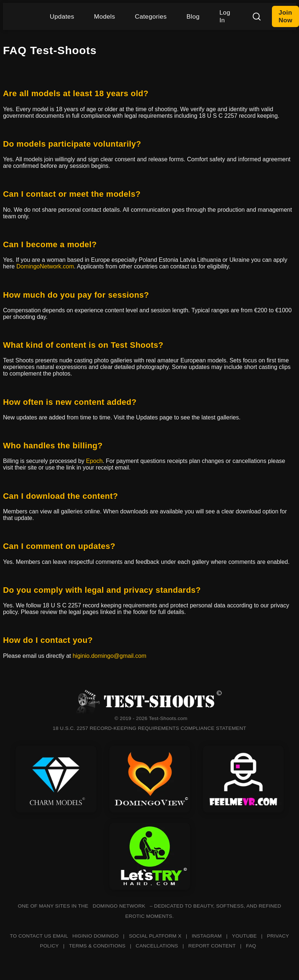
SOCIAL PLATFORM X (155, 936)
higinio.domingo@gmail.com (109, 656)
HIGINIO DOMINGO (96, 936)
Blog (193, 16)
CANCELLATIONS (157, 946)
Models (105, 16)
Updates (62, 16)
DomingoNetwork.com (45, 266)
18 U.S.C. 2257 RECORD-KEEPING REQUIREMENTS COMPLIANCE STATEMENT (149, 728)
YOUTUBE (244, 936)
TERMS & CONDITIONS (97, 946)
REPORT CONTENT (212, 946)
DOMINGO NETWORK (119, 906)
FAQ (251, 946)
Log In (225, 16)
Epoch (94, 461)
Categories (151, 16)
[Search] (257, 16)
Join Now (285, 16)
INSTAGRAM (207, 936)
